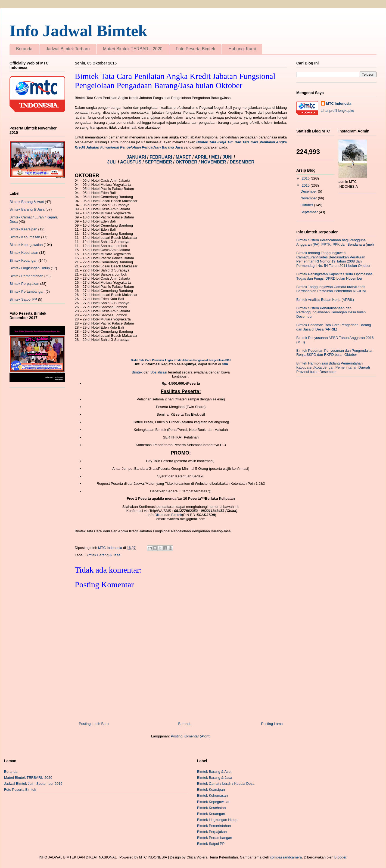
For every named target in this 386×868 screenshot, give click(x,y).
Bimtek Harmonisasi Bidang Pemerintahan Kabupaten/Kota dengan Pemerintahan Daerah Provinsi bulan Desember (333, 367)
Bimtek (137, 372)
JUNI (228, 157)
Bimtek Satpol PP (23, 299)
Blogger (340, 857)
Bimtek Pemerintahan (26, 276)
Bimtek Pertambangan (27, 291)
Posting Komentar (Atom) (191, 736)
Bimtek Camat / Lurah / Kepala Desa (226, 784)
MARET (184, 157)
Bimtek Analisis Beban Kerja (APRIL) (325, 300)
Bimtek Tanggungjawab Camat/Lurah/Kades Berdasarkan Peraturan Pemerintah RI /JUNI (331, 289)
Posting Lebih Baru (94, 724)
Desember (309, 191)
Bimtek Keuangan (24, 260)
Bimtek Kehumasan (25, 237)
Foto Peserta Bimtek (196, 49)
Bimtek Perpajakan (24, 284)
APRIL (202, 157)
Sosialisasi (159, 372)
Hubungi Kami (242, 49)
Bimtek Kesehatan (24, 253)
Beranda (24, 49)
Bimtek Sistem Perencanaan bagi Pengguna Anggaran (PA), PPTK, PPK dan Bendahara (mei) (335, 242)
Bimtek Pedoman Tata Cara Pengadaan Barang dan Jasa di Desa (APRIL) (334, 327)
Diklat (159, 515)
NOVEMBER (213, 162)
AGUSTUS (131, 162)
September (310, 212)
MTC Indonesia (339, 104)
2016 (306, 178)
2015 (306, 185)
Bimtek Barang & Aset (27, 202)
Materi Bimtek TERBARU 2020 (133, 49)
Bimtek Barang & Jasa (103, 555)
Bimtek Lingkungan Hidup (30, 268)
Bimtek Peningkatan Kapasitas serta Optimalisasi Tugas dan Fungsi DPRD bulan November (335, 276)
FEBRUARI (161, 157)
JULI (112, 162)
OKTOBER (186, 162)
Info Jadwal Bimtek (78, 31)
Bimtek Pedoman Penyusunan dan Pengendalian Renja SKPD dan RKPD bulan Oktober (335, 353)
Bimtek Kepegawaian (26, 245)
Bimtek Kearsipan (23, 229)
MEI (216, 157)
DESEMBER (242, 162)
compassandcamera (286, 857)
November (309, 198)
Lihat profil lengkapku (337, 111)
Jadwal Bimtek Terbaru (68, 49)
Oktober (307, 205)
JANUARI (137, 157)
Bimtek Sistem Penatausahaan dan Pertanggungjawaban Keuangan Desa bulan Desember (331, 312)
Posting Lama (272, 724)
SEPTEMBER (159, 162)
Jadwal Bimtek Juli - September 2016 (33, 784)
